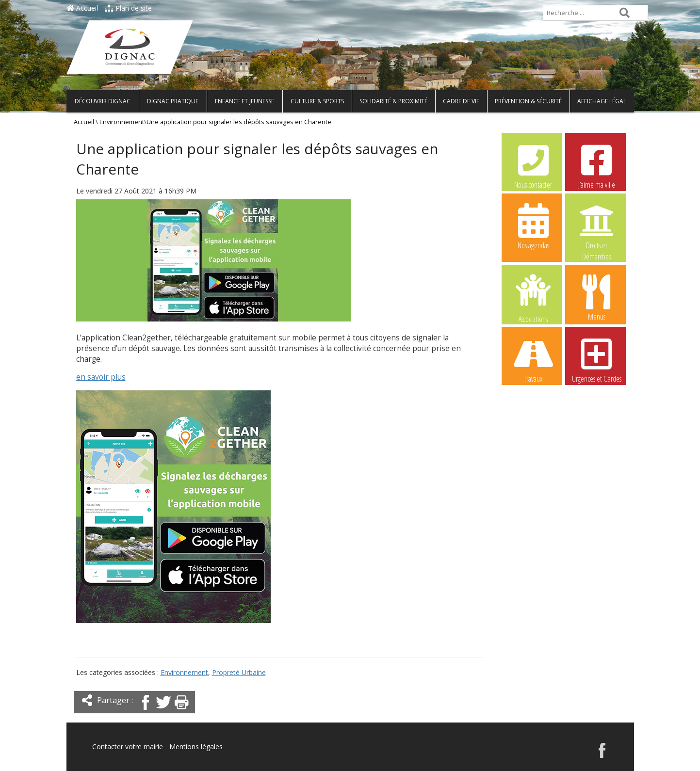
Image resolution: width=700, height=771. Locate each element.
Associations (533, 298)
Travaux (533, 359)
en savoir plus (101, 377)
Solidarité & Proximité (393, 101)
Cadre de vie (461, 101)
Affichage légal (602, 101)
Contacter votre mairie (128, 747)
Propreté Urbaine (239, 672)
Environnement (122, 122)
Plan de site (128, 8)
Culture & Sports (317, 101)
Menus (597, 297)
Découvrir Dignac (103, 101)
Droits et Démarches (597, 226)
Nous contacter (533, 165)
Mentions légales (196, 747)
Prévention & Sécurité (528, 101)
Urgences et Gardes (597, 359)
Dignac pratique (173, 101)
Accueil (82, 8)
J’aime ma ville (597, 165)
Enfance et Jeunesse (244, 101)
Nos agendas (533, 226)
